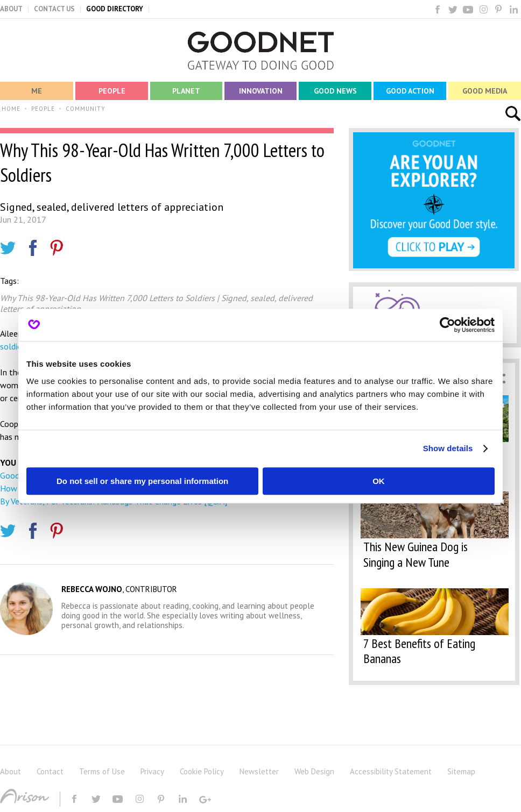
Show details (448, 448)
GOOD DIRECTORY (115, 9)
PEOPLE (43, 109)
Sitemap (461, 771)
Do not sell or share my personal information (142, 481)
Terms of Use (102, 771)
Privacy (152, 771)
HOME (11, 109)
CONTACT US (54, 9)
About (10, 771)
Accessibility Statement (391, 771)
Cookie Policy (202, 771)
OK (379, 481)
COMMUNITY (86, 109)
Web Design (314, 771)
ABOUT (11, 9)
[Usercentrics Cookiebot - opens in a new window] (448, 325)
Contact (50, 771)
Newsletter (259, 771)
